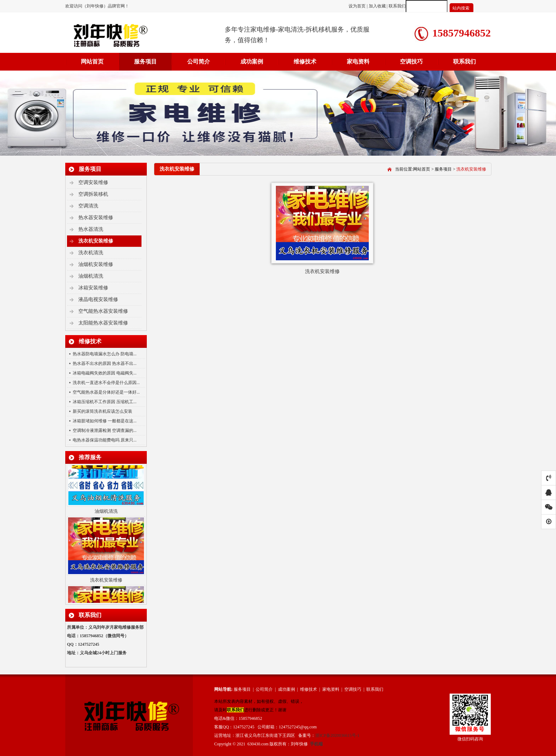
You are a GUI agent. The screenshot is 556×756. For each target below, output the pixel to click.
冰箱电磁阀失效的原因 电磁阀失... (105, 373)
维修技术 (305, 62)
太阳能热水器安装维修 (103, 323)
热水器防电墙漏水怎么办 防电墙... (105, 354)
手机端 (316, 744)
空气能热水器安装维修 (103, 311)
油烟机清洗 (91, 276)
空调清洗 (88, 206)
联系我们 (397, 6)
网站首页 (92, 62)
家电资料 (358, 62)
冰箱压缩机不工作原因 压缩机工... (105, 402)
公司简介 (199, 62)
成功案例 (252, 62)
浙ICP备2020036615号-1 (337, 735)
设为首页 (358, 6)
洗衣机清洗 (91, 253)
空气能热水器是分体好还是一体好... (106, 392)
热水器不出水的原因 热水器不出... (105, 363)
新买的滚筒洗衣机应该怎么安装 (102, 411)
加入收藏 (377, 6)
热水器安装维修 (96, 218)
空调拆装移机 (93, 194)
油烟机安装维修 (96, 264)
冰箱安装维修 (93, 288)
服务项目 (145, 62)
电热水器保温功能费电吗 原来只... (105, 440)
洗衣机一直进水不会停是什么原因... (106, 383)
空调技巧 (411, 62)
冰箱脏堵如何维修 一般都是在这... (105, 421)
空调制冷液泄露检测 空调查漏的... (105, 430)
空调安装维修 (93, 182)
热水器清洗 (91, 229)
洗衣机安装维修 (96, 241)
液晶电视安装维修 (98, 299)
